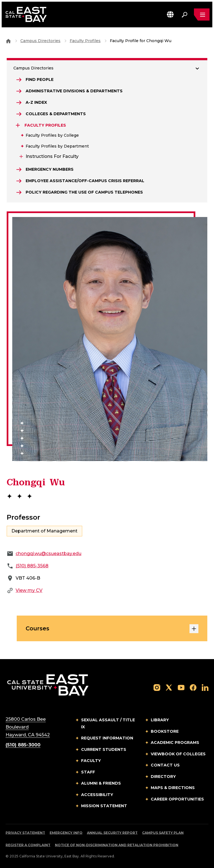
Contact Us (165, 765)
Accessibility (97, 795)
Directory (163, 777)
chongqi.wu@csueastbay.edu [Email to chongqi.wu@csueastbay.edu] (48, 554)
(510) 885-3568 (32, 566)
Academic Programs (175, 742)
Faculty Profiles (85, 41)
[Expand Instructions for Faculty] (21, 156)
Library (160, 720)
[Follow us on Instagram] (157, 687)
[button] (170, 14)
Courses (112, 629)
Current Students (104, 749)
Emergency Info (66, 833)
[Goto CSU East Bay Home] (8, 41)
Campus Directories (40, 41)
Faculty (91, 761)
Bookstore (165, 731)
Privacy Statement (25, 833)
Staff (88, 772)
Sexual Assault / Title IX (108, 723)
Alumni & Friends (101, 783)
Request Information (107, 738)
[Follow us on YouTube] (181, 687)
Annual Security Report (112, 833)
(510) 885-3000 (23, 745)
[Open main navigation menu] (202, 15)
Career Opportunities (177, 799)
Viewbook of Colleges (178, 754)
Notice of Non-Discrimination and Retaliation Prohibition (117, 845)
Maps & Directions (173, 788)
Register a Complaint (28, 845)
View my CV (29, 590)
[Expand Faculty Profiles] (18, 125)
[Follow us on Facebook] (193, 687)
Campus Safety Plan (163, 833)
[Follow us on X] (169, 687)
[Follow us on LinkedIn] (205, 687)
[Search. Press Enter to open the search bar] (184, 15)
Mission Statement (104, 806)
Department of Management (44, 531)
